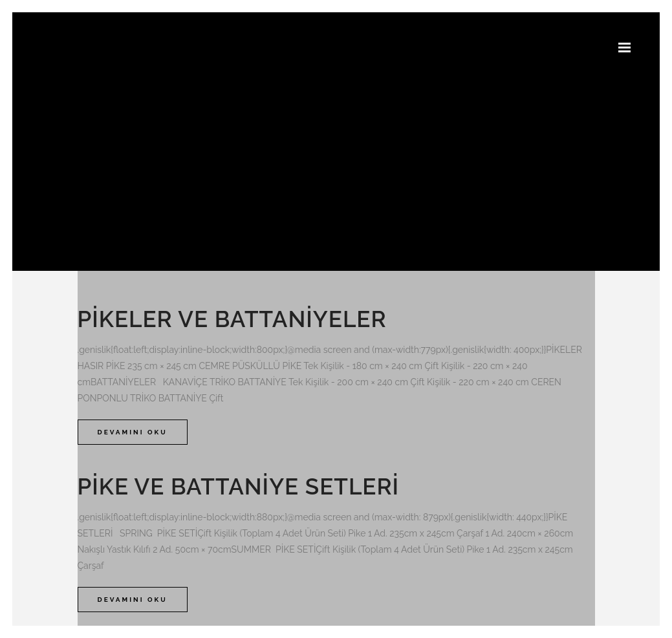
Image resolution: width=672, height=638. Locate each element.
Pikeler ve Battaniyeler (232, 319)
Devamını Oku (133, 432)
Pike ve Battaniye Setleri (239, 486)
